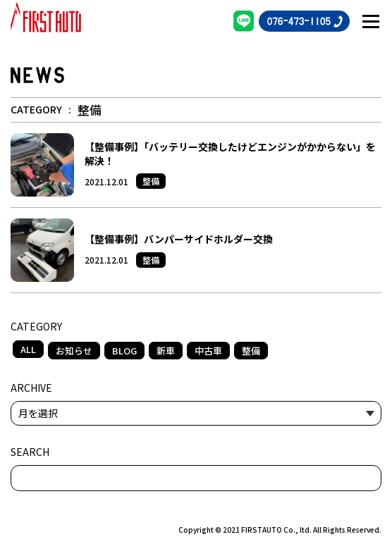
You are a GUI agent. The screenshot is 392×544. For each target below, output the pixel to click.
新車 (166, 351)
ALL (28, 349)
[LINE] (244, 21)
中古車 (208, 351)
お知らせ (74, 351)
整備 (251, 351)
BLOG (124, 351)
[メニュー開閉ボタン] (371, 21)
